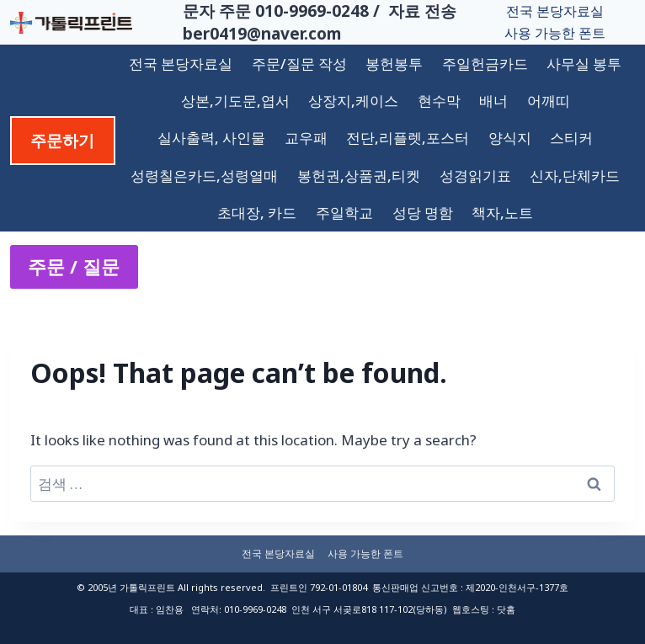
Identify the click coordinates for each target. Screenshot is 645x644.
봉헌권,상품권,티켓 (359, 176)
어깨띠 (549, 101)
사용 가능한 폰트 (555, 33)
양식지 (510, 138)
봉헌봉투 (394, 64)
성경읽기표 (475, 176)
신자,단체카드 (575, 176)
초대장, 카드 (257, 213)
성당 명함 (423, 213)
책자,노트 (502, 213)
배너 (493, 101)
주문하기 (62, 141)
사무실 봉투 (584, 64)
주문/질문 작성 (299, 64)
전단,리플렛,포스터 (408, 138)
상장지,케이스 (353, 101)
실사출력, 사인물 (211, 138)
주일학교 (344, 213)
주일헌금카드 (485, 64)
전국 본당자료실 (555, 11)
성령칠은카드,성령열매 (204, 176)
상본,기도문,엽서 (235, 101)
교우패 (306, 138)
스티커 (571, 138)
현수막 (439, 101)
